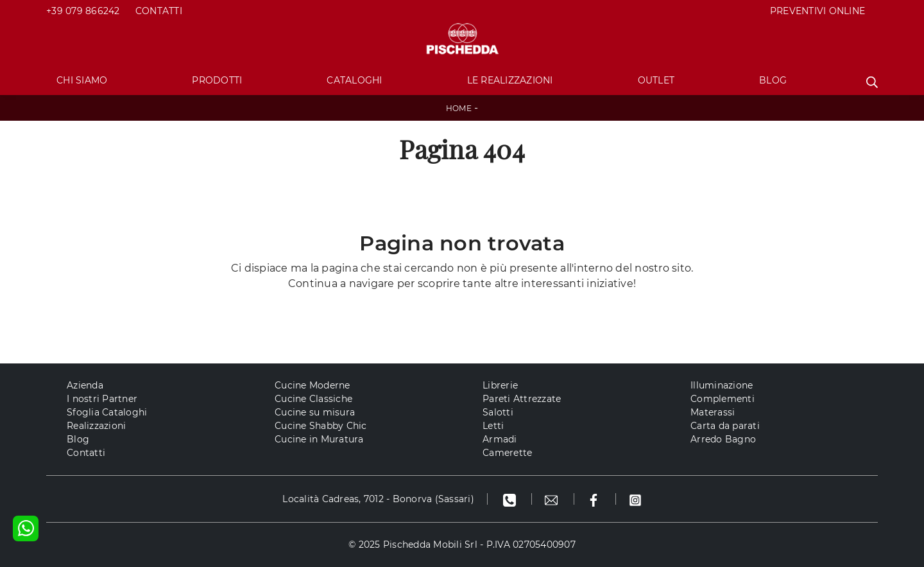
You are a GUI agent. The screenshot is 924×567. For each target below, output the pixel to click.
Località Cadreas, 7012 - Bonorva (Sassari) (378, 499)
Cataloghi (354, 80)
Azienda (85, 385)
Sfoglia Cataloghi (107, 412)
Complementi (723, 399)
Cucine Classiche (313, 399)
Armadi (500, 439)
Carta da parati (725, 426)
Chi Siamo (82, 80)
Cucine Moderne (312, 385)
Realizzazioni (96, 426)
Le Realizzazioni (510, 80)
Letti (493, 426)
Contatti (159, 11)
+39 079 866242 (83, 11)
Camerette (507, 453)
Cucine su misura (315, 412)
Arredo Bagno (723, 439)
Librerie (500, 385)
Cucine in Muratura (319, 439)
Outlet (656, 80)
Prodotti (217, 80)
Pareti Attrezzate (522, 399)
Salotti (498, 412)
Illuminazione (722, 385)
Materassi (713, 412)
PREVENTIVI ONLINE (817, 11)
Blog (773, 80)
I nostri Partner (102, 399)
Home (459, 108)
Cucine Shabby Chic (321, 426)
